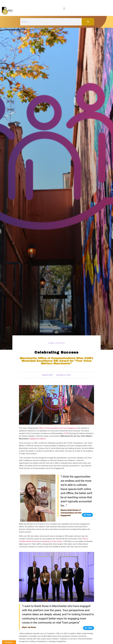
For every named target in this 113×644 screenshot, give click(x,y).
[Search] (88, 22)
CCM (66, 433)
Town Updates (56, 343)
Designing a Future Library (52, 541)
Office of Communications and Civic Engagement (58, 428)
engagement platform (38, 439)
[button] (64, 9)
